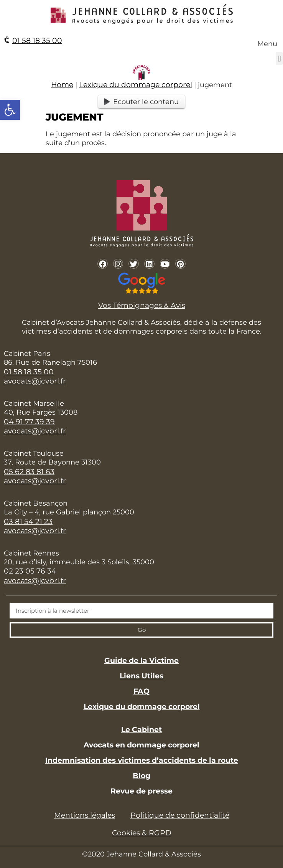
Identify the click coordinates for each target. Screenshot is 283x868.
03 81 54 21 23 (28, 522)
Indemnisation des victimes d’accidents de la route (142, 760)
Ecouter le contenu (141, 102)
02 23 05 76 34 (30, 571)
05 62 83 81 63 (29, 472)
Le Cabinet (141, 730)
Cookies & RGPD (142, 833)
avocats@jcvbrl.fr (35, 381)
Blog (141, 776)
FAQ (141, 691)
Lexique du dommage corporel (136, 85)
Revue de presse (141, 791)
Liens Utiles (141, 676)
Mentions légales (85, 815)
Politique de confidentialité (180, 815)
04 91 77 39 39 (29, 422)
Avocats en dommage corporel (141, 745)
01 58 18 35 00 (37, 41)
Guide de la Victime (141, 661)
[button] (279, 59)
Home (62, 85)
